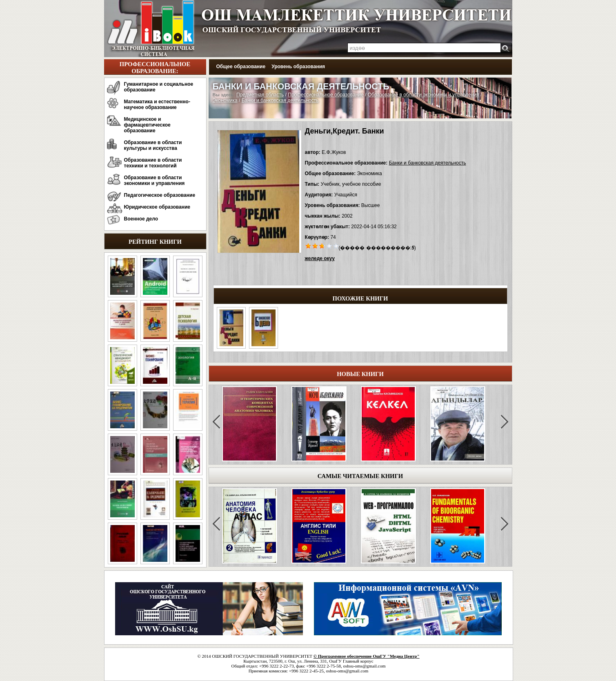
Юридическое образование (157, 207)
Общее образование (241, 67)
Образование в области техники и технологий (153, 163)
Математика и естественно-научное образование (157, 105)
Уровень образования (298, 67)
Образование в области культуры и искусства (153, 145)
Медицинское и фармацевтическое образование (147, 125)
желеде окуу (320, 258)
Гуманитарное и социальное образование (159, 87)
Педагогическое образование (160, 195)
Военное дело (141, 219)
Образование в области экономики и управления (155, 180)
